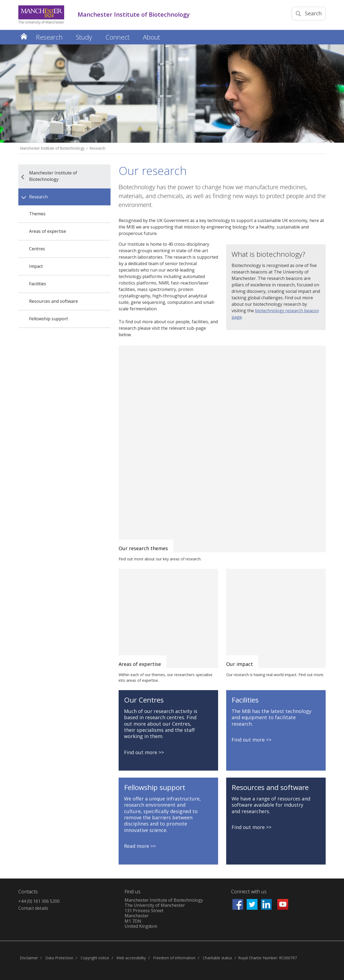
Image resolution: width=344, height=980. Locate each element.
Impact (36, 266)
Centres (37, 249)
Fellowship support (49, 319)
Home (24, 36)
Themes (37, 214)
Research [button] (49, 37)
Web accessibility (131, 958)
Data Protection (59, 958)
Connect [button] (117, 37)
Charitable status (217, 958)
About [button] (151, 37)
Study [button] (84, 37)
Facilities (38, 284)
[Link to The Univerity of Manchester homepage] (41, 15)
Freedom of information (174, 958)
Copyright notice (95, 958)
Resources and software (54, 301)
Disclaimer (29, 958)
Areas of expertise (48, 231)
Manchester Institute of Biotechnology (52, 148)
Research (98, 148)
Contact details (33, 908)
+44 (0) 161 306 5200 (39, 901)
